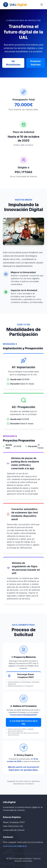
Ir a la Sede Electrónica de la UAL (24, 722)
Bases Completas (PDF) (14, 822)
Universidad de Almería (14, 830)
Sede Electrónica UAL (13, 826)
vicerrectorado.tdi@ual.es (15, 846)
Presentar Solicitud (36, 63)
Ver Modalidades (13, 63)
